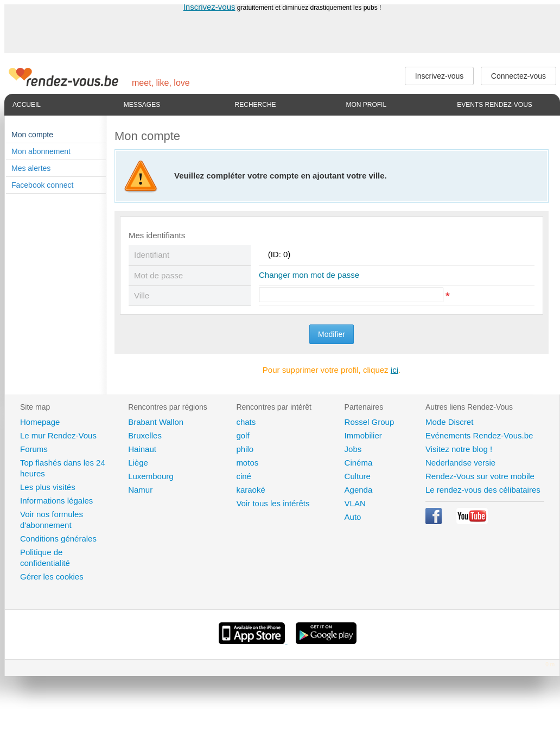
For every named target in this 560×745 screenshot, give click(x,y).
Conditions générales (58, 539)
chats (246, 422)
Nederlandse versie (460, 463)
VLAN (355, 503)
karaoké (250, 490)
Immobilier (363, 435)
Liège (138, 463)
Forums (34, 449)
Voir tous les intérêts (273, 503)
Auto (353, 517)
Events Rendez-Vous (495, 105)
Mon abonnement (41, 151)
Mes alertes (31, 168)
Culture (358, 476)
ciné (244, 476)
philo (245, 449)
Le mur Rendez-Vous (58, 435)
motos (247, 463)
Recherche (256, 105)
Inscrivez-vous (209, 7)
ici (394, 370)
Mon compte (32, 135)
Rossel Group (370, 422)
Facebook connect (42, 185)
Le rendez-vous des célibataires (483, 490)
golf (243, 435)
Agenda (359, 490)
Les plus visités (48, 487)
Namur (140, 490)
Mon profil (366, 105)
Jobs (353, 449)
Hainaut (142, 449)
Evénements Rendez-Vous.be (479, 435)
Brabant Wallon (156, 422)
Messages (142, 105)
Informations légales (56, 501)
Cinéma (359, 463)
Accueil (27, 105)
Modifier (332, 334)
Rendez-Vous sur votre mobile (480, 476)
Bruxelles (145, 435)
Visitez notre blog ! (459, 449)
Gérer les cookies (52, 577)
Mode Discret (449, 422)
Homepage (40, 422)
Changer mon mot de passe (309, 275)
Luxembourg (151, 476)
